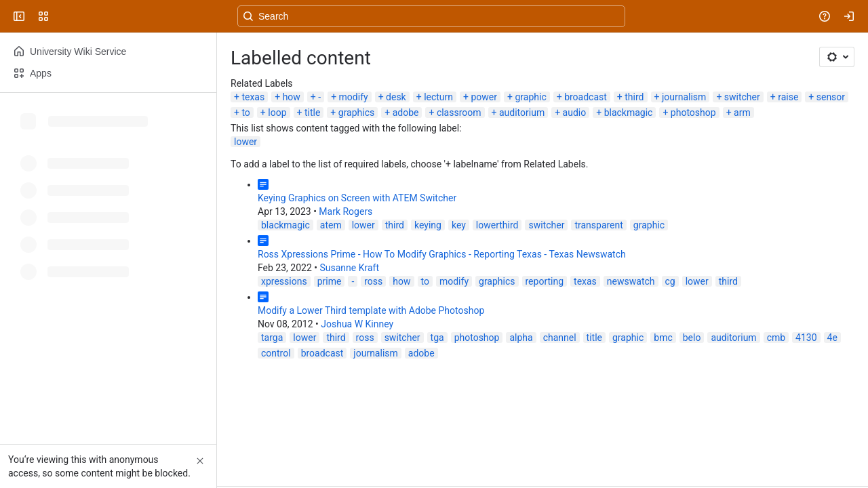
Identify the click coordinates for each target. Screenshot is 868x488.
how (292, 97)
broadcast (586, 97)
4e (832, 338)
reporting (545, 281)
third (634, 97)
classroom (459, 113)
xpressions (284, 281)
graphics (356, 113)
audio (575, 113)
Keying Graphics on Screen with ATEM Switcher (357, 198)
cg (670, 281)
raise (788, 97)
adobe (406, 113)
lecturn (438, 97)
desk (396, 97)
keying (428, 225)
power (484, 97)
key (459, 225)
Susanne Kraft (349, 268)
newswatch (631, 281)
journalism (684, 97)
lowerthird (497, 225)
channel (560, 338)
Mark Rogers (346, 211)
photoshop (693, 113)
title (312, 113)
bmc (663, 338)
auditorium (522, 113)
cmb (776, 338)
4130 (806, 338)
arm (742, 113)
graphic (530, 97)
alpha (521, 338)
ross (373, 281)
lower (245, 142)
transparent (598, 225)
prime (330, 281)
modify (354, 97)
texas (253, 97)
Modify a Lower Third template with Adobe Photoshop (371, 310)
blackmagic (629, 113)
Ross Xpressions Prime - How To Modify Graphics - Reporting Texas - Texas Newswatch (442, 254)
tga (437, 338)
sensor (831, 97)
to (245, 113)
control (276, 353)
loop (277, 113)
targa (272, 338)
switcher (742, 97)
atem (331, 225)
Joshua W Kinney (357, 324)
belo (692, 338)
